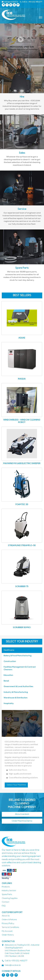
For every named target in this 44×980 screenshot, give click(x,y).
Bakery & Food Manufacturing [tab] (18, 656)
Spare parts (7, 894)
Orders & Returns (9, 920)
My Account (7, 931)
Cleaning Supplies (10, 898)
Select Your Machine (16, 785)
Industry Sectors (9, 891)
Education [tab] (8, 675)
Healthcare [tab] (9, 650)
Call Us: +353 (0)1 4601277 (31, 2)
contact (6, 902)
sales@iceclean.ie (10, 2)
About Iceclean (22, 814)
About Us (6, 916)
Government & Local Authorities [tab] (18, 687)
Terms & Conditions (10, 927)
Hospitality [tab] (9, 703)
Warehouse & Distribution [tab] (16, 698)
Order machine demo (22, 821)
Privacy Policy (8, 924)
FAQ (4, 906)
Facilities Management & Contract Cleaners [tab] (20, 668)
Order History (8, 935)
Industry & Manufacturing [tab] (16, 692)
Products (6, 887)
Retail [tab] (6, 681)
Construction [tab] (10, 661)
